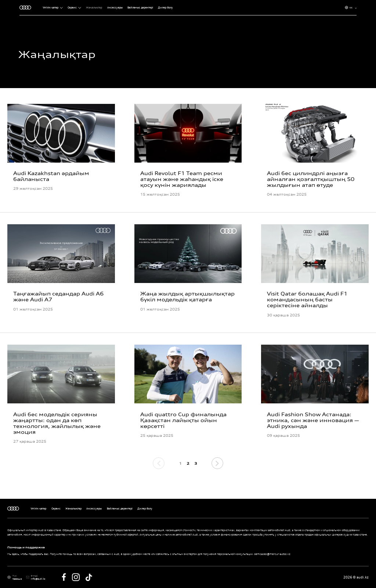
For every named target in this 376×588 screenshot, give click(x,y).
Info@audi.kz (38, 579)
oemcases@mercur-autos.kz (272, 554)
